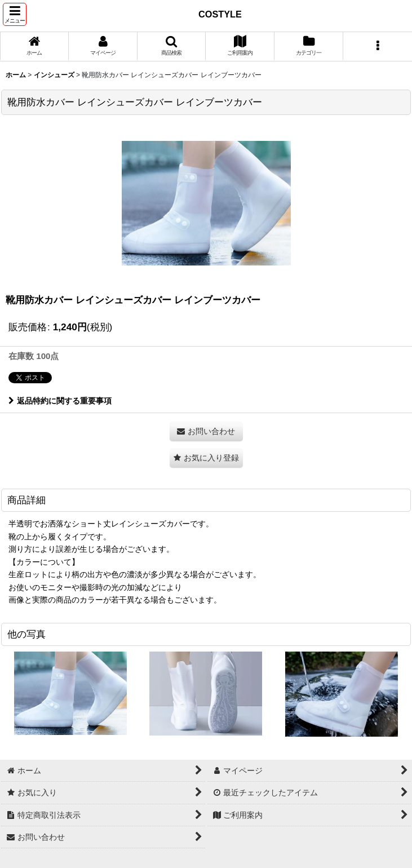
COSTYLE (220, 14)
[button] (15, 14)
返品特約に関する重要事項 (60, 401)
